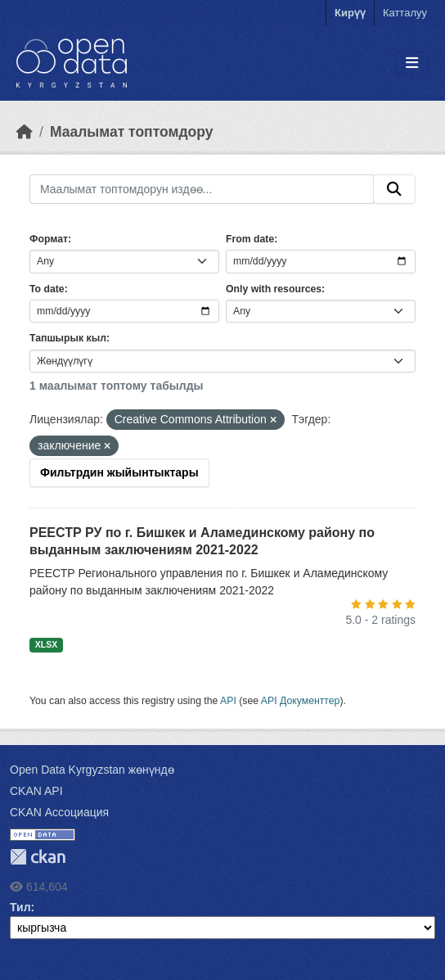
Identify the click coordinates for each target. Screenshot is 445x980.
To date (47, 289)
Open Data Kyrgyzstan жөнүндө (92, 770)
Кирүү (350, 13)
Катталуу (405, 13)
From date (250, 239)
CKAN (38, 857)
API (228, 701)
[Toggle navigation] (412, 63)
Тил (20, 907)
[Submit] (394, 189)
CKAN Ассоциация (59, 812)
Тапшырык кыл (68, 338)
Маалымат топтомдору (132, 132)
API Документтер (301, 701)
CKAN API (36, 791)
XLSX (46, 644)
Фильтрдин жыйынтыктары (119, 472)
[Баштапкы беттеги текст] (25, 132)
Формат (49, 239)
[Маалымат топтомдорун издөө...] (202, 189)
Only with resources (274, 289)
